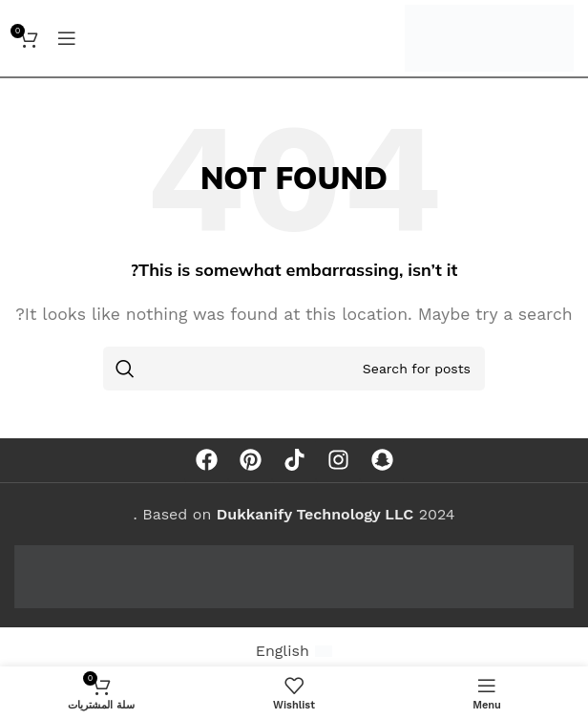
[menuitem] (294, 651)
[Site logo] (489, 37)
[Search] (294, 369)
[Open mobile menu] (67, 38)
